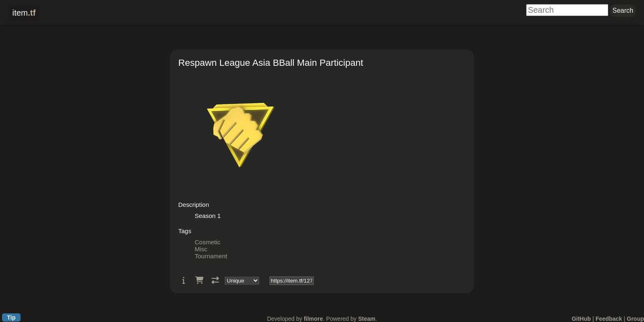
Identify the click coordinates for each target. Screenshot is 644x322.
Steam (367, 319)
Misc (201, 249)
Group (635, 319)
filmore (314, 319)
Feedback (609, 319)
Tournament (211, 256)
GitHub (581, 319)
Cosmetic (208, 242)
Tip (11, 317)
